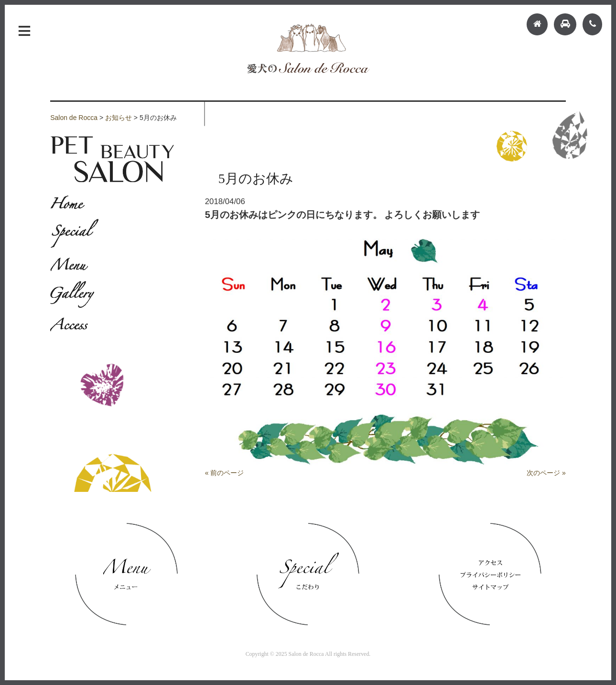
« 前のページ (225, 473)
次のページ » (546, 473)
